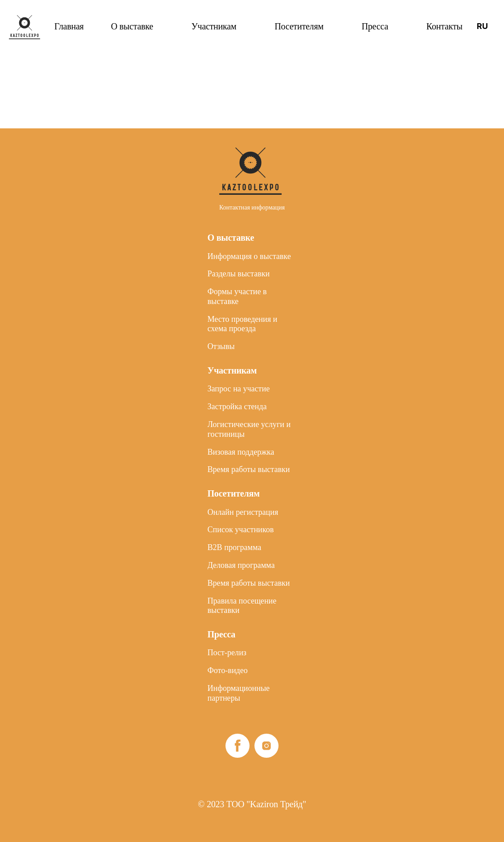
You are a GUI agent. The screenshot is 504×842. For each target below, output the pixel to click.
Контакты (445, 26)
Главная (69, 26)
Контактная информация (252, 133)
